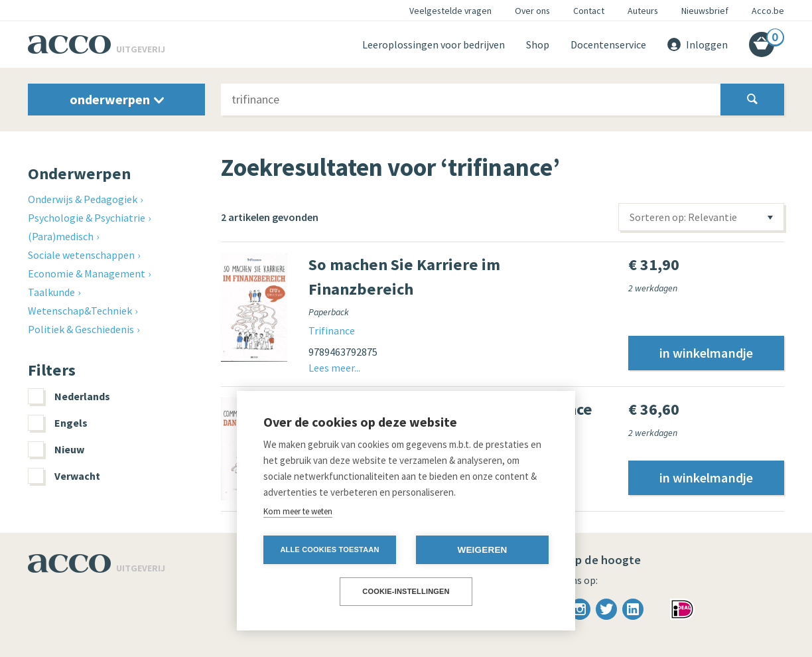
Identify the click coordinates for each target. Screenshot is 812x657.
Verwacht (64, 476)
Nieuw (56, 449)
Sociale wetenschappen (81, 255)
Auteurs (643, 11)
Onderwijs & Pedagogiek (83, 199)
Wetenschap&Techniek (80, 311)
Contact (589, 11)
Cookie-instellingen (406, 591)
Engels (58, 423)
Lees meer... (334, 368)
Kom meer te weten (298, 511)
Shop (538, 44)
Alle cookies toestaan (329, 549)
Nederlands (69, 396)
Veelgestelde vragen (450, 11)
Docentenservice (608, 44)
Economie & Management (87, 273)
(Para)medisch (61, 236)
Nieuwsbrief (705, 11)
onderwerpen (117, 99)
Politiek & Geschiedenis (81, 329)
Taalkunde (51, 292)
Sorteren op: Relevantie (683, 217)
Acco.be (768, 11)
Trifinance (332, 330)
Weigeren (482, 550)
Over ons (532, 11)
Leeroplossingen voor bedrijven (434, 44)
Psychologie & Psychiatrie (87, 218)
